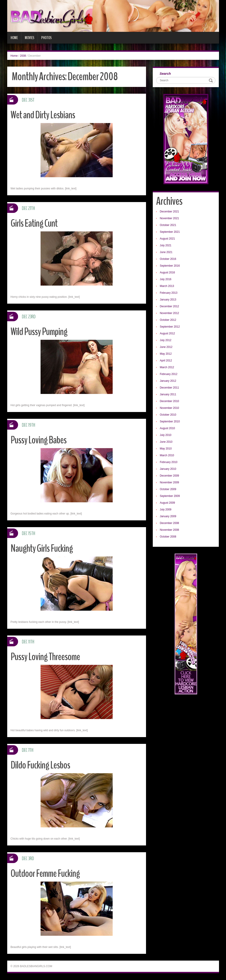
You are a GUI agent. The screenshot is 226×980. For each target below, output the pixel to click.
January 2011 (168, 394)
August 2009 (167, 503)
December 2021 (169, 212)
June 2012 (166, 347)
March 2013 (167, 286)
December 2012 (169, 306)
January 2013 (168, 300)
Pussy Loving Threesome (45, 657)
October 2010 (168, 415)
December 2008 (169, 523)
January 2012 (168, 381)
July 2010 (166, 435)
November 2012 (169, 313)
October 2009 (168, 489)
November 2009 (169, 482)
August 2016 (167, 272)
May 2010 (166, 449)
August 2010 (167, 428)
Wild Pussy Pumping (39, 332)
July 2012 (166, 340)
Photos (46, 38)
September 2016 (170, 266)
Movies (30, 38)
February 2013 (169, 293)
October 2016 (168, 259)
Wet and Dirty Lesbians (43, 115)
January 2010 (168, 469)
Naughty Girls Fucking (42, 548)
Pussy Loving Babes (39, 440)
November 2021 (169, 218)
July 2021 (166, 245)
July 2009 (166, 510)
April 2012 (166, 361)
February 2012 (169, 374)
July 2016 (166, 279)
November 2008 (169, 530)
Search (165, 73)
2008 (23, 56)
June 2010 (166, 442)
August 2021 (167, 239)
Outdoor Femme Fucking (45, 874)
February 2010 (169, 462)
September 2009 (170, 496)
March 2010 (167, 455)
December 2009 (169, 476)
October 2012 (168, 320)
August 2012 (167, 333)
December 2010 (169, 401)
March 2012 (167, 367)
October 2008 (168, 537)
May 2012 (166, 354)
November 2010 (169, 408)
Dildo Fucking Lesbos (40, 765)
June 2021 (166, 252)
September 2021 (170, 232)
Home (14, 38)
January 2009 (168, 516)
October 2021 (168, 225)
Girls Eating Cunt (34, 223)
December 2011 (169, 388)
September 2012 (170, 327)
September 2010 (170, 421)
